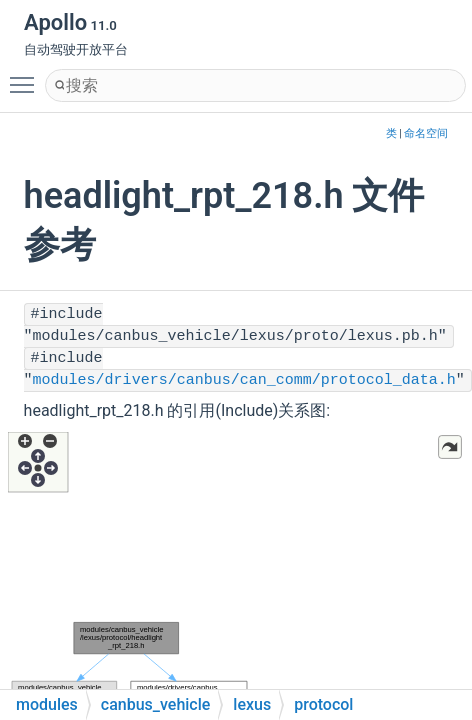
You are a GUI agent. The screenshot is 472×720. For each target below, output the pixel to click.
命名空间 (426, 133)
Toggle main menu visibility (27, 76)
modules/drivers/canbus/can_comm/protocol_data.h (244, 380)
